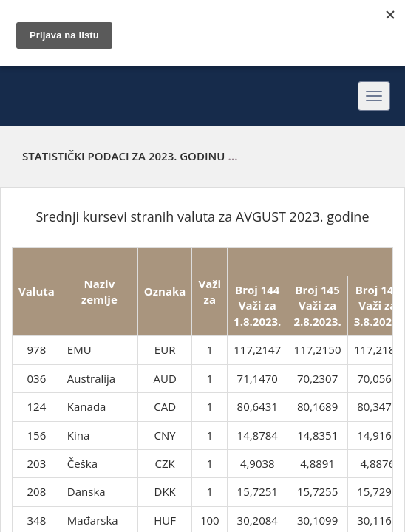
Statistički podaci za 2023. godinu (123, 156)
